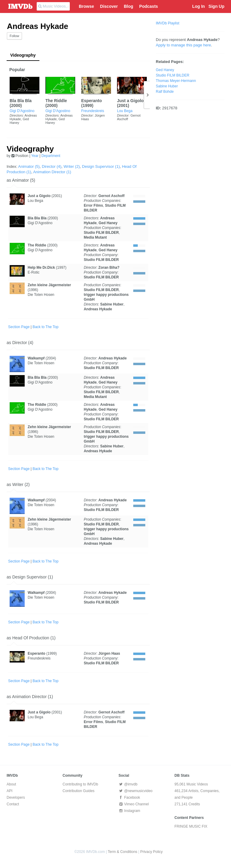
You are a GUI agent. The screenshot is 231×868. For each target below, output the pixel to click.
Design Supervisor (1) (101, 166)
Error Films (93, 205)
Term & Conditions (122, 852)
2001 (123, 105)
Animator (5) (29, 166)
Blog (129, 6)
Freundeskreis (93, 111)
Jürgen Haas (109, 653)
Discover (109, 6)
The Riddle (56, 101)
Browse (86, 6)
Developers (16, 797)
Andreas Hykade (98, 309)
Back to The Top (45, 327)
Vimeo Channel (134, 804)
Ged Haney (108, 223)
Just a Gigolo (130, 101)
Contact (13, 804)
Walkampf (36, 358)
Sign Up (216, 6)
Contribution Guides (79, 791)
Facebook (129, 797)
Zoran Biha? (109, 268)
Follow (14, 36)
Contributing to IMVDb (80, 784)
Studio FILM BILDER (101, 233)
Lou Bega (125, 111)
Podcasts (149, 6)
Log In (199, 6)
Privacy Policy (151, 852)
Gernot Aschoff (111, 196)
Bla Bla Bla (21, 101)
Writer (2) (72, 166)
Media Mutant (95, 237)
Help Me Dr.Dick (41, 268)
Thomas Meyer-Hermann (176, 81)
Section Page (19, 327)
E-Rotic (34, 272)
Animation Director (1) (52, 172)
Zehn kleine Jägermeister (49, 285)
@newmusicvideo (136, 791)
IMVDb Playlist (168, 23)
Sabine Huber (112, 304)
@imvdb (128, 784)
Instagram (129, 811)
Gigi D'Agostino (22, 111)
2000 (16, 105)
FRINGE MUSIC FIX (191, 826)
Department (51, 156)
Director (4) (52, 166)
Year (35, 156)
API (9, 791)
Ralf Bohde (165, 92)
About (11, 784)
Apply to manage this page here (183, 45)
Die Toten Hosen (41, 295)
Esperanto (91, 101)
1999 (87, 105)
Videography (23, 55)
